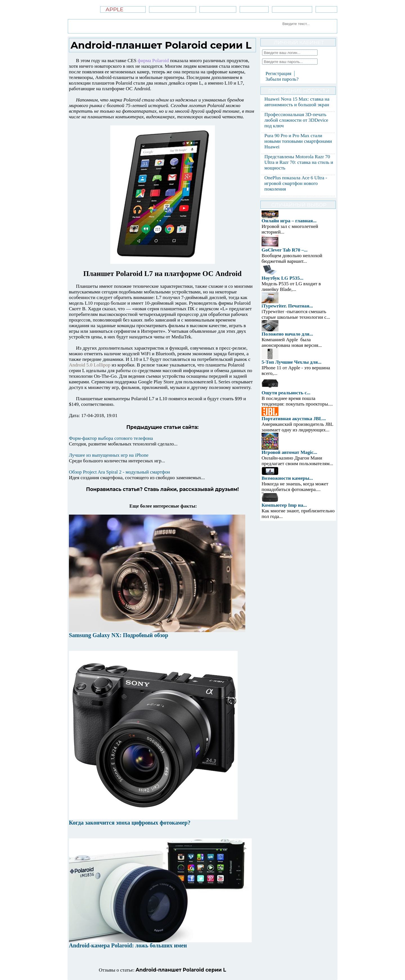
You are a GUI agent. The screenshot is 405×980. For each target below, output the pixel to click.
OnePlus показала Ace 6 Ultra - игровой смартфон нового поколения (296, 183)
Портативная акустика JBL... (294, 419)
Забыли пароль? (282, 79)
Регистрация (278, 73)
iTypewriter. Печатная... (287, 306)
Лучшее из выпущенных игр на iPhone (109, 455)
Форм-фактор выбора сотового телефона (111, 438)
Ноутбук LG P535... (283, 278)
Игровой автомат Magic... (289, 452)
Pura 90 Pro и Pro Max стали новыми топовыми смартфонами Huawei (298, 141)
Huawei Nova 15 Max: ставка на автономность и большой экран (297, 102)
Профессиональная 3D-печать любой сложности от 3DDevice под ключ (296, 120)
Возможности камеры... (287, 478)
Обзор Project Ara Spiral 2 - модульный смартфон (120, 472)
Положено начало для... (287, 334)
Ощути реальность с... (286, 393)
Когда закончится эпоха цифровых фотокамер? (130, 823)
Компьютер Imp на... (284, 505)
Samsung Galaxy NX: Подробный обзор (119, 635)
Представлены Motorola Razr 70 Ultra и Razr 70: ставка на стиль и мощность (299, 162)
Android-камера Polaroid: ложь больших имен (128, 945)
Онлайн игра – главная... (289, 221)
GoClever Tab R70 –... (284, 250)
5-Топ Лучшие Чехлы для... (292, 362)
